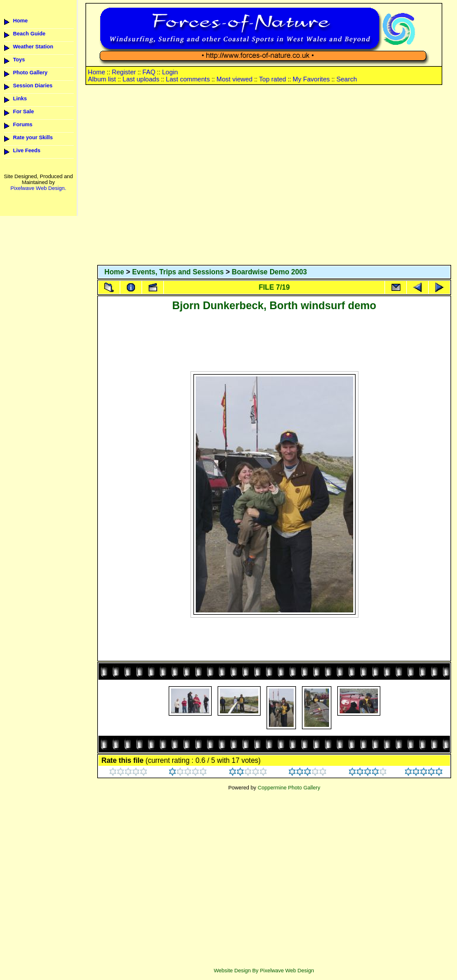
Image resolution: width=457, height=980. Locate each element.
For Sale (24, 112)
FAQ (149, 72)
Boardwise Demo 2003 (269, 272)
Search (346, 79)
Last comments (188, 79)
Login (170, 72)
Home (20, 21)
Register (124, 72)
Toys (19, 60)
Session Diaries (33, 86)
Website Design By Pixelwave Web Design (264, 971)
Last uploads (141, 79)
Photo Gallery (30, 73)
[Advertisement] (274, 176)
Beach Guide (29, 34)
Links (20, 99)
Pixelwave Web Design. (38, 188)
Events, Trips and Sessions (178, 272)
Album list (102, 79)
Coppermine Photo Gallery (289, 788)
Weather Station (33, 47)
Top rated (272, 79)
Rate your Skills (33, 137)
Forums (23, 124)
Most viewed (234, 79)
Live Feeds (27, 150)
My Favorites (311, 79)
